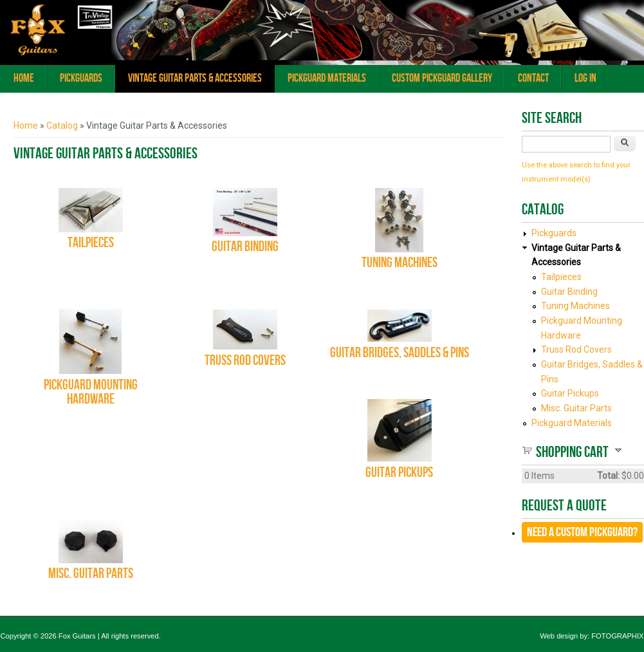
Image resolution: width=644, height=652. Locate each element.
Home (24, 78)
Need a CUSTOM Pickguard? (582, 532)
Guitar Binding (245, 247)
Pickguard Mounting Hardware (91, 393)
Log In (585, 78)
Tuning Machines (400, 263)
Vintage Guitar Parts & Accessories (195, 78)
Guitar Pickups (399, 473)
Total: (608, 476)
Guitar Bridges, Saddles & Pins (400, 353)
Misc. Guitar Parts (91, 574)
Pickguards (81, 78)
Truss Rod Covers (245, 361)
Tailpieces (91, 243)
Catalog (62, 126)
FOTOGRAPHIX (617, 636)
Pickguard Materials (327, 78)
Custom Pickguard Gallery (442, 78)
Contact (533, 78)
